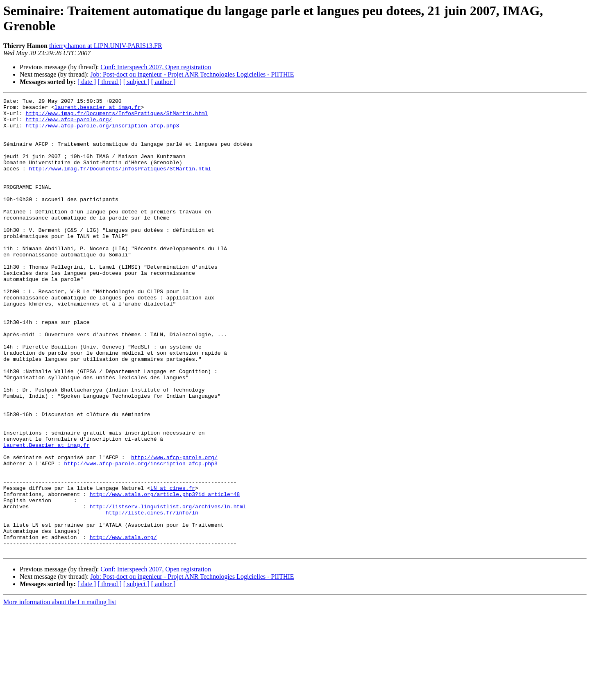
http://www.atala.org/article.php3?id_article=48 (165, 574)
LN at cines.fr (173, 566)
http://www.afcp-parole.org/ (69, 124)
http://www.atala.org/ (123, 625)
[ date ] (87, 82)
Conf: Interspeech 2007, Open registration (156, 67)
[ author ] (163, 82)
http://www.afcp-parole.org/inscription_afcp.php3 (102, 131)
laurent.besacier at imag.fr (98, 109)
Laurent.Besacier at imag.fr (47, 515)
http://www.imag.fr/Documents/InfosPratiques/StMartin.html (117, 117)
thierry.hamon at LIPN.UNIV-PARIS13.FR (106, 46)
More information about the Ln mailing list (60, 693)
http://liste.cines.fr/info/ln (152, 596)
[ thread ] (110, 82)
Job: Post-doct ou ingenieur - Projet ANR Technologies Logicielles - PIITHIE (192, 74)
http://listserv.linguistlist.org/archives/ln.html (168, 589)
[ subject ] (136, 82)
